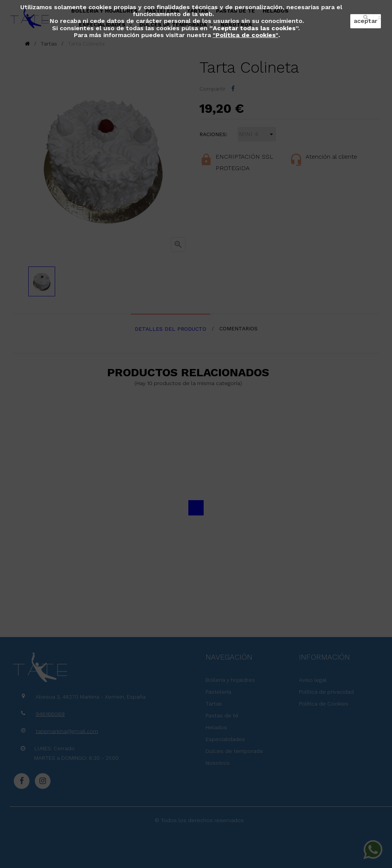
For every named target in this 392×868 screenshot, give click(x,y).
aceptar (366, 21)
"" (246, 35)
